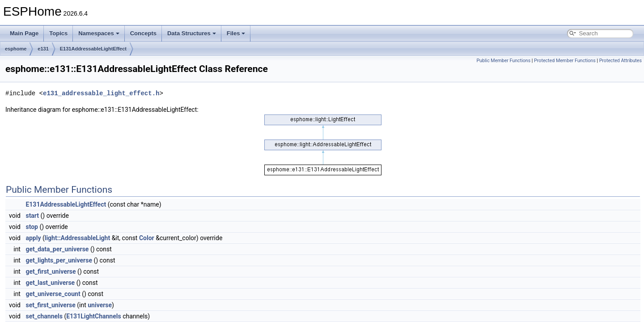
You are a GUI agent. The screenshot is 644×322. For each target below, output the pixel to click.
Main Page (24, 33)
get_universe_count (53, 294)
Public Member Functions (503, 61)
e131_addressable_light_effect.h (101, 93)
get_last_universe (50, 283)
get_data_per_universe (57, 249)
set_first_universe (50, 305)
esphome (16, 49)
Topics (58, 33)
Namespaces (99, 33)
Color (147, 238)
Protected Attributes (621, 61)
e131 (43, 49)
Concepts (143, 33)
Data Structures (192, 33)
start (32, 216)
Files (236, 33)
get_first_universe (51, 271)
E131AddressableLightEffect (93, 49)
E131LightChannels (93, 316)
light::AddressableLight (77, 238)
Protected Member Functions (565, 61)
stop (32, 227)
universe (100, 305)
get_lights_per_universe (59, 260)
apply (33, 238)
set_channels (44, 316)
